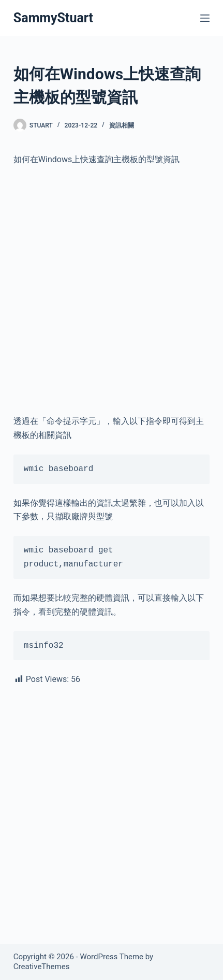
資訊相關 (122, 125)
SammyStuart (53, 18)
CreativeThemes (42, 967)
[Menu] (205, 18)
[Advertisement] (111, 290)
